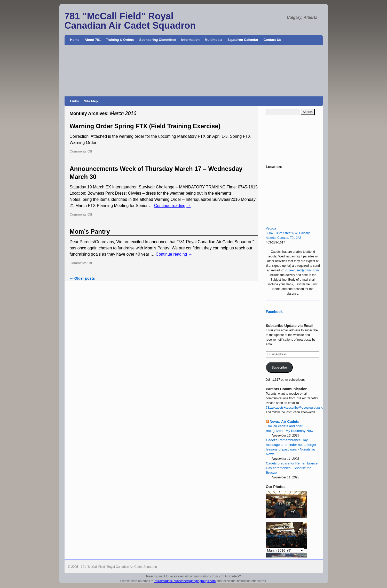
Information (190, 40)
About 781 (93, 40)
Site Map (91, 101)
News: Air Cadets (284, 422)
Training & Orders (120, 40)
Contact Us (272, 40)
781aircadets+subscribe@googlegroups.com (297, 408)
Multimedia (214, 40)
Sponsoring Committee (158, 40)
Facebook (274, 312)
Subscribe (279, 367)
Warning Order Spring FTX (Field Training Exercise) (145, 126)
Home (75, 40)
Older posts (82, 278)
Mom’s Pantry (90, 231)
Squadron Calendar (243, 40)
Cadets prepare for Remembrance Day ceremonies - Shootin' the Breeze (292, 468)
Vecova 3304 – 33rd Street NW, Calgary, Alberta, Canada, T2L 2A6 (288, 233)
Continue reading (172, 206)
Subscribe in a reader (282, 536)
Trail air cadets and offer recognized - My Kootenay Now (290, 428)
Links (75, 101)
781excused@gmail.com (302, 270)
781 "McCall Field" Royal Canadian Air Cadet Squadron (130, 21)
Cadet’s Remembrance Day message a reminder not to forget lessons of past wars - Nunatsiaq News (291, 447)
